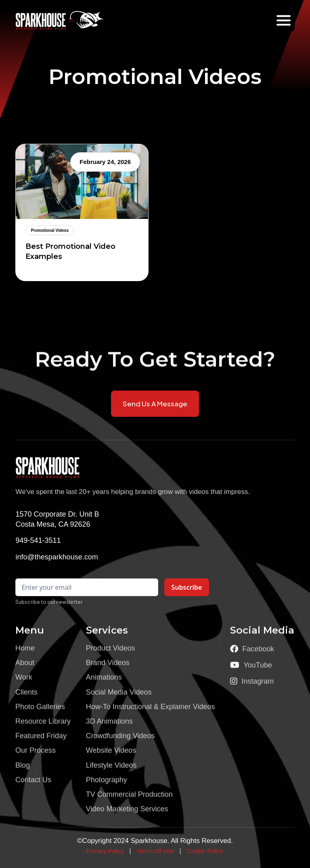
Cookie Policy (205, 851)
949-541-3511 (38, 540)
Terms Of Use (155, 851)
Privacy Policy (105, 851)
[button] (284, 20)
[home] (44, 20)
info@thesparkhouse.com (57, 557)
